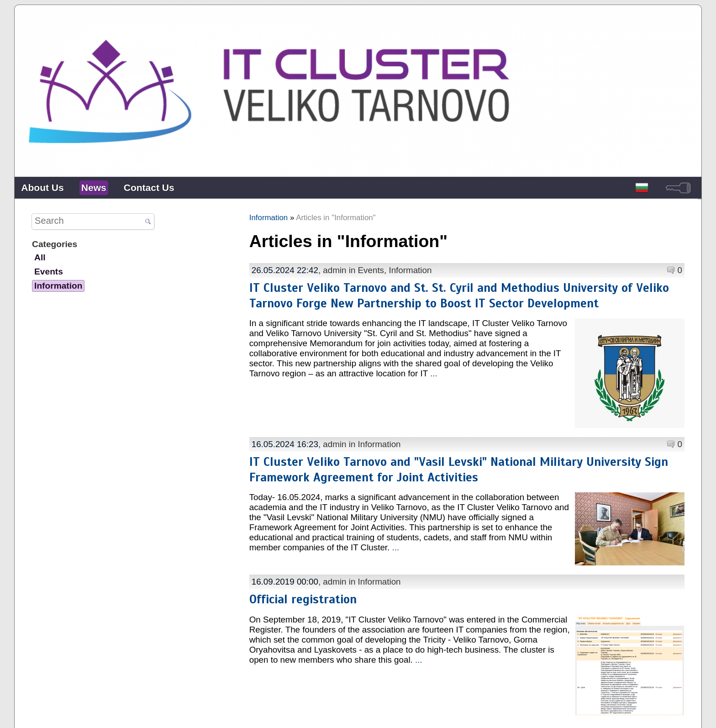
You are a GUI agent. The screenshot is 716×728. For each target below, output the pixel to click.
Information (269, 218)
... (434, 373)
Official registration (303, 581)
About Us (42, 187)
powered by (683, 714)
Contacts (376, 714)
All (40, 257)
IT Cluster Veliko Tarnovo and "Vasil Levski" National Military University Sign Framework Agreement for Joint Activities (459, 461)
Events (371, 270)
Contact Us (149, 187)
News (94, 187)
